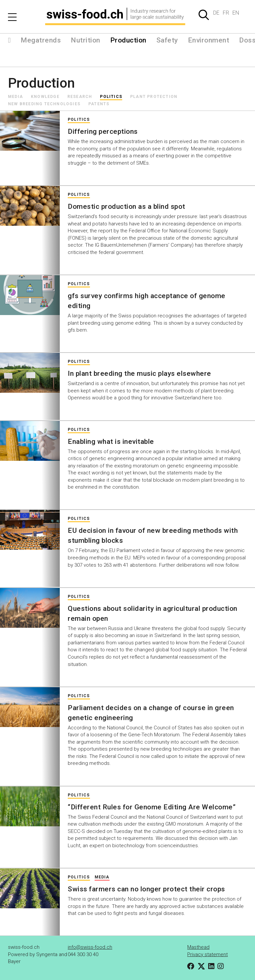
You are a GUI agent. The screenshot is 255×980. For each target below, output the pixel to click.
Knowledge (45, 97)
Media (15, 97)
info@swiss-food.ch (90, 947)
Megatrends (41, 40)
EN (236, 13)
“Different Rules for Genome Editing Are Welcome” (152, 807)
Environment (209, 40)
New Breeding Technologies (44, 104)
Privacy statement (208, 954)
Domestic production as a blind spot (127, 206)
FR (226, 13)
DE (216, 13)
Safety (167, 40)
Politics (111, 97)
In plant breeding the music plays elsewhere (139, 373)
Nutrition (85, 40)
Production (128, 40)
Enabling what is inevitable (111, 442)
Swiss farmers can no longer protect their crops (146, 889)
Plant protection (154, 97)
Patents (99, 104)
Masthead (198, 947)
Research (80, 97)
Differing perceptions (103, 131)
